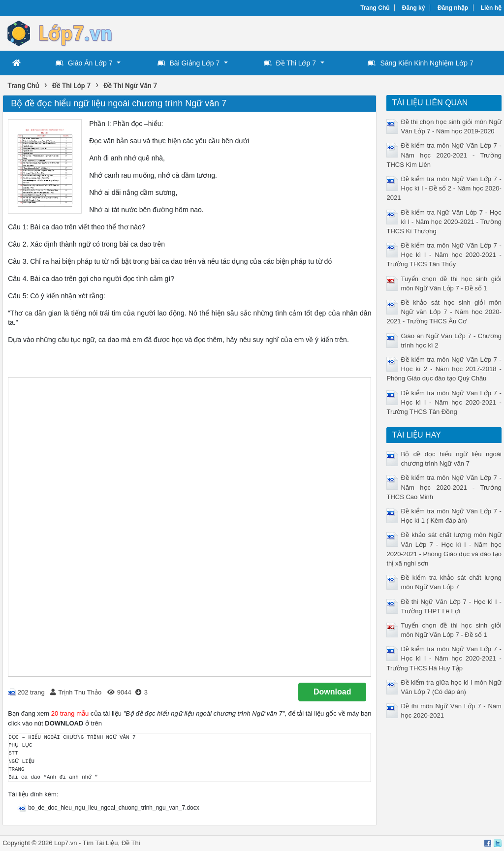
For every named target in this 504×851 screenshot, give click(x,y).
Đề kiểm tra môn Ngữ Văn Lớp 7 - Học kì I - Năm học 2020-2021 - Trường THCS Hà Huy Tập (444, 658)
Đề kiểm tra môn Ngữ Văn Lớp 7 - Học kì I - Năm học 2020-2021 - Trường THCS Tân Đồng (444, 402)
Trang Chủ (375, 8)
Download (332, 692)
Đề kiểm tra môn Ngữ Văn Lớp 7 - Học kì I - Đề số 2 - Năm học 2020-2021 (444, 188)
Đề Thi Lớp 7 (290, 63)
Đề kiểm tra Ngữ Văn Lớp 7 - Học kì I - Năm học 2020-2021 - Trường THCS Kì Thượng (444, 222)
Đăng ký (414, 8)
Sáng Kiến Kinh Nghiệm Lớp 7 (420, 63)
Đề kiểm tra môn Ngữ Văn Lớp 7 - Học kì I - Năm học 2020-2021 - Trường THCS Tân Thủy (444, 255)
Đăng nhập (453, 8)
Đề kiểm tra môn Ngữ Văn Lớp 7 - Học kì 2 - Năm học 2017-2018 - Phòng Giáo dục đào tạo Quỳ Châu (444, 369)
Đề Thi (131, 843)
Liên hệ (491, 8)
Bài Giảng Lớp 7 (189, 63)
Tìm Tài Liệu (100, 843)
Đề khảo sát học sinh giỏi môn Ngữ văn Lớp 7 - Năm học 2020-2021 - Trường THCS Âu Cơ (444, 312)
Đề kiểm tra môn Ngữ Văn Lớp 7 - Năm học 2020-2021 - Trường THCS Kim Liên (444, 155)
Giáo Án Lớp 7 (84, 63)
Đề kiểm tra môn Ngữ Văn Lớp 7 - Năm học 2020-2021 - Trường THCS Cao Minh (444, 487)
